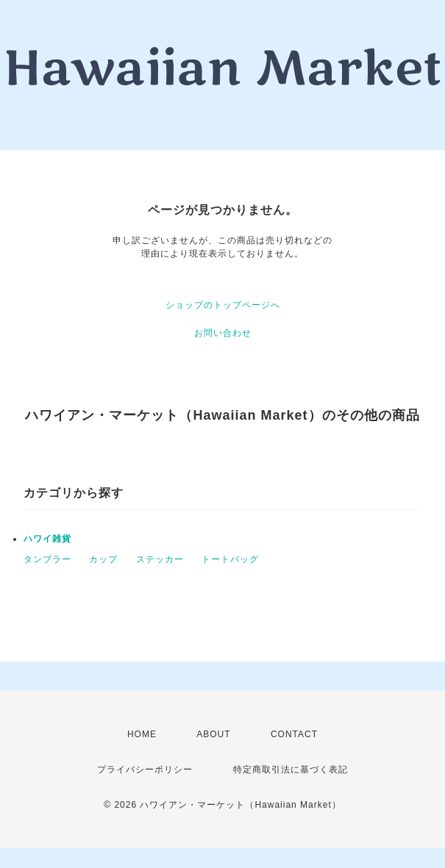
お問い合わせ (223, 333)
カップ (103, 559)
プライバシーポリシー (145, 770)
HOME (142, 734)
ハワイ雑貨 (47, 539)
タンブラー (47, 559)
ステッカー (160, 559)
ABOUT (213, 734)
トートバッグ (230, 559)
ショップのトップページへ (223, 305)
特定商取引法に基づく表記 (291, 770)
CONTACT (294, 734)
